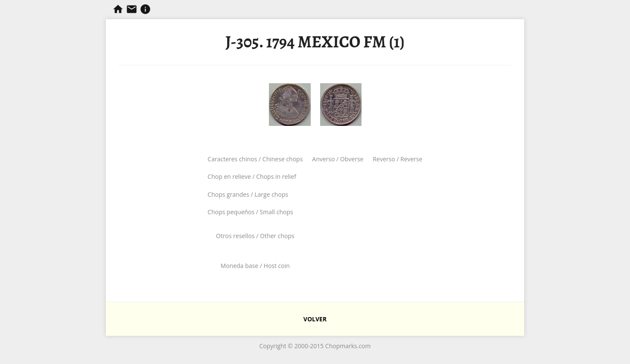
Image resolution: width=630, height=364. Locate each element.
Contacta (132, 9)
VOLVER (315, 319)
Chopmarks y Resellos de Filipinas (118, 9)
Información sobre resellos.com (145, 9)
